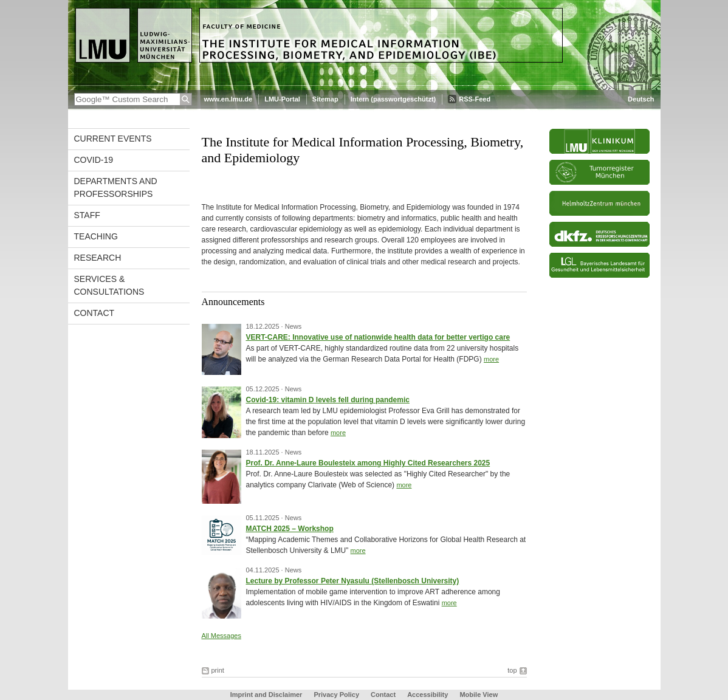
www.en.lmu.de (228, 99)
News (294, 326)
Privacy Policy (336, 695)
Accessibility (428, 695)
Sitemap (325, 99)
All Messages (221, 636)
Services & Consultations (109, 285)
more (491, 359)
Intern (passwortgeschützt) (393, 99)
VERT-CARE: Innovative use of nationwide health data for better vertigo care (378, 337)
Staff (87, 215)
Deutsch (641, 99)
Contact (94, 313)
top (512, 670)
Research (98, 258)
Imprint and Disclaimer (266, 695)
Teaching (96, 236)
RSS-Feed (475, 99)
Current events (113, 139)
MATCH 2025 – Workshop (290, 529)
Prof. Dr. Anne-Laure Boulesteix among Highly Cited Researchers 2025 (368, 463)
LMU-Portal (282, 99)
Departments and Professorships (116, 187)
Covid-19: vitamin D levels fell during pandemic (328, 400)
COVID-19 (94, 160)
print (218, 670)
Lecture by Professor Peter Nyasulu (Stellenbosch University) (353, 581)
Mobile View (479, 695)
